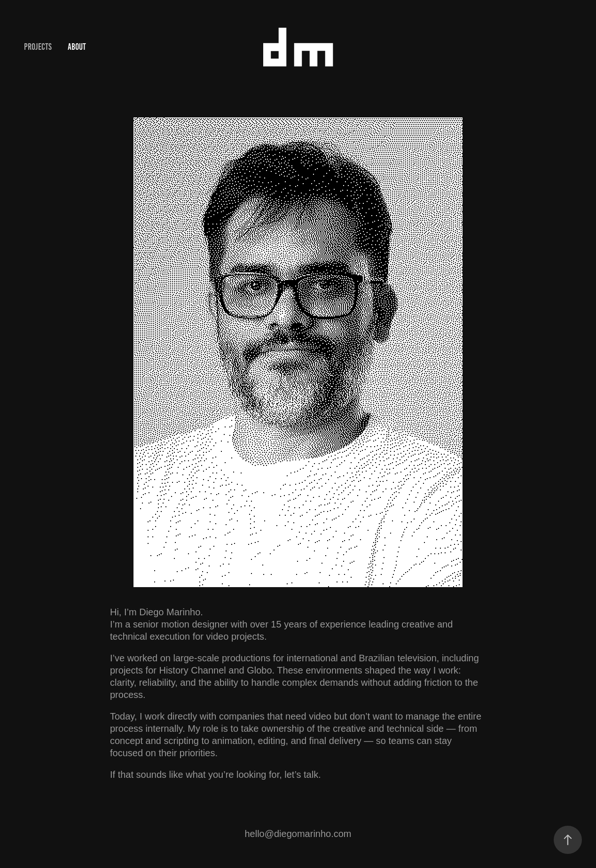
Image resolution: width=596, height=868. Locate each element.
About (77, 47)
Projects (38, 47)
